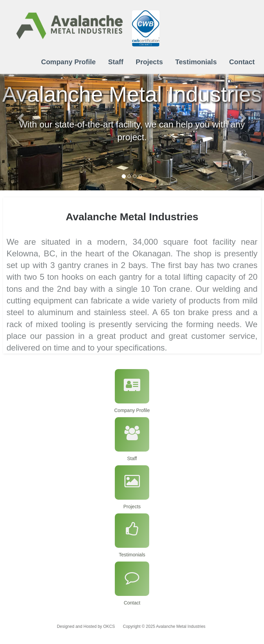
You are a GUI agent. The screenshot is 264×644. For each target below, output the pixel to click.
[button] (20, 116)
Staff (115, 62)
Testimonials (196, 62)
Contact (242, 62)
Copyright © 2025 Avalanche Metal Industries (164, 626)
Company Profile (68, 62)
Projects (149, 62)
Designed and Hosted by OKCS (86, 626)
